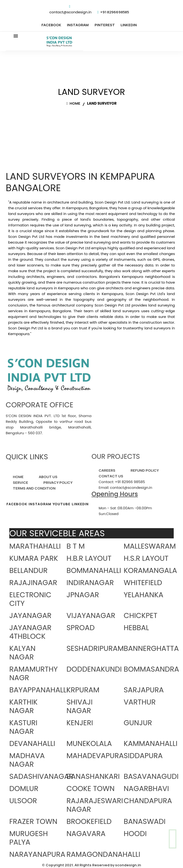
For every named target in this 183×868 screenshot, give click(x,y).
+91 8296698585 (115, 12)
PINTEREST (105, 25)
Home (73, 103)
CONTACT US (111, 476)
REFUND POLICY (145, 470)
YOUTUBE (61, 504)
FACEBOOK (51, 25)
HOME (18, 477)
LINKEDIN (129, 25)
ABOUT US (48, 477)
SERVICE (20, 483)
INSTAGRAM (78, 25)
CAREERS (107, 470)
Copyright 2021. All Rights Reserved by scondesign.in (93, 865)
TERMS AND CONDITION (34, 488)
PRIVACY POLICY (58, 483)
